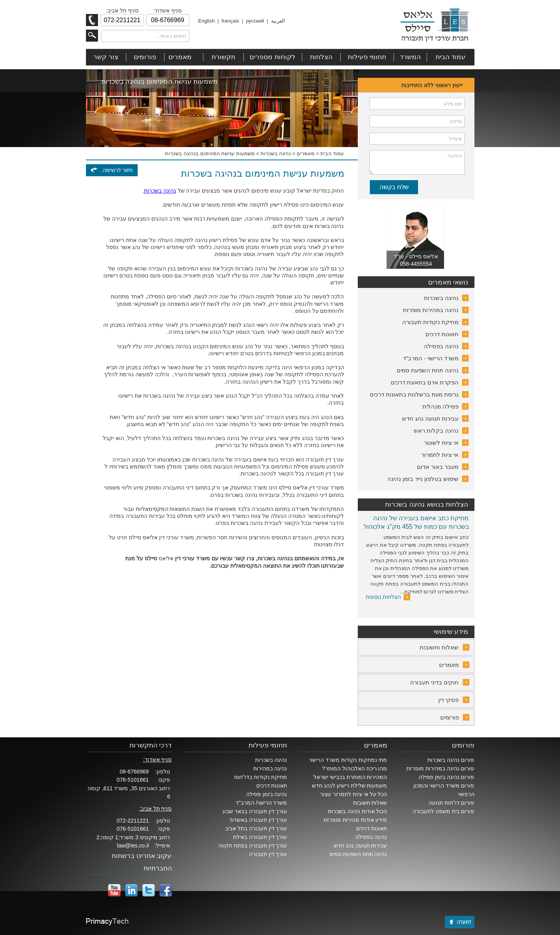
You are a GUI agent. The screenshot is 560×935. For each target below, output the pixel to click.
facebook (166, 890)
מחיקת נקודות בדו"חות (261, 777)
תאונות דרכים (372, 828)
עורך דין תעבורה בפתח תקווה (253, 846)
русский (255, 21)
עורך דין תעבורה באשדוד (258, 820)
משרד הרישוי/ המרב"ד (262, 803)
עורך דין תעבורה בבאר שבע (255, 811)
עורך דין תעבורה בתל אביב (256, 828)
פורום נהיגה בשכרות (451, 760)
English (207, 21)
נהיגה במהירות (270, 768)
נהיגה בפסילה (371, 837)
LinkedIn (131, 890)
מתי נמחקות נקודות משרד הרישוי (348, 760)
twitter (149, 890)
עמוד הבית (332, 153)
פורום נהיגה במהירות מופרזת (440, 768)
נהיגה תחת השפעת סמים (358, 854)
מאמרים (306, 153)
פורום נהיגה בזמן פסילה (446, 777)
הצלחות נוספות (383, 597)
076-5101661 (133, 780)
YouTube (114, 890)
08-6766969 (134, 772)
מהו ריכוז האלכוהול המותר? (354, 768)
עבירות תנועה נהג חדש (360, 846)
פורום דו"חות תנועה (451, 803)
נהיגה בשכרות (276, 153)
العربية (278, 21)
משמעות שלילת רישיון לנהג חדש (350, 786)
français (231, 21)
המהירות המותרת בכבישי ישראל (350, 777)
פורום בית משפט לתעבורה (444, 811)
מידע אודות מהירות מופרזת (355, 820)
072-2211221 (133, 821)
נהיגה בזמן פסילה (267, 794)
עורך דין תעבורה (268, 854)
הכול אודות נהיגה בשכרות (358, 811)
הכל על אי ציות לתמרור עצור (353, 794)
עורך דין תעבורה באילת (260, 837)
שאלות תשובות (370, 803)
